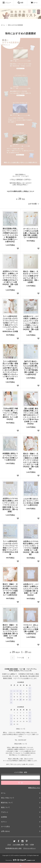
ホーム (3, 25)
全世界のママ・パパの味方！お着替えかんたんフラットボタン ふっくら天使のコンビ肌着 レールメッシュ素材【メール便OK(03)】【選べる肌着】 (31, 324)
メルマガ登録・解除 (18, 845)
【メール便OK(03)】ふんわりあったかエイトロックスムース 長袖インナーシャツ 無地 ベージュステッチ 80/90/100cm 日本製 (10, 548)
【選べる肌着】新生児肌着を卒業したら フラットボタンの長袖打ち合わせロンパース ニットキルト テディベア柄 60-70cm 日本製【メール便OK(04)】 (31, 416)
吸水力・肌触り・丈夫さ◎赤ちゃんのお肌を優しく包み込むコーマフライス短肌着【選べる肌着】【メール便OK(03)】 (10, 590)
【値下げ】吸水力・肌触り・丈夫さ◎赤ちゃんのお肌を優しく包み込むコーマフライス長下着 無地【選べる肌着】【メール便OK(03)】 (31, 368)
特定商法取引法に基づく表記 (13, 848)
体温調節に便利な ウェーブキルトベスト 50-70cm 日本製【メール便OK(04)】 (10, 457)
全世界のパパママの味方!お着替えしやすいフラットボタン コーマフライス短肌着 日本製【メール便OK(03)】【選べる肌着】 (31, 548)
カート (34, 3)
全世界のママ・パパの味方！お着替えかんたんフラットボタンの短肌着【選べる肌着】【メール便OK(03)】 (31, 590)
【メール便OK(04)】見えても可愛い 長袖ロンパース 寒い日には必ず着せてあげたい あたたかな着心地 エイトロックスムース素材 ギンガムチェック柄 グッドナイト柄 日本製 (10, 370)
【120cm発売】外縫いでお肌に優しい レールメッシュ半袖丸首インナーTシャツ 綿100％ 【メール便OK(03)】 (10, 414)
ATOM (32, 845)
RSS (27, 845)
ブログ (9, 845)
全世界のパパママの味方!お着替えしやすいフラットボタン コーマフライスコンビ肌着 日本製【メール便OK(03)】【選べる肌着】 (10, 505)
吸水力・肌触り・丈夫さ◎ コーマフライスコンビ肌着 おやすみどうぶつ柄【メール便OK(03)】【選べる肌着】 (31, 277)
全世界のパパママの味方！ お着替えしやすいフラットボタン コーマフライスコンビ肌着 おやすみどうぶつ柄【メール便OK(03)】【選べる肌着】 (10, 279)
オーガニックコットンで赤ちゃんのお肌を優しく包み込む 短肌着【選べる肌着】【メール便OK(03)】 (31, 233)
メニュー (7, 3)
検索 (20, 3)
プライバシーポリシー (29, 848)
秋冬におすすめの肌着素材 (15, 25)
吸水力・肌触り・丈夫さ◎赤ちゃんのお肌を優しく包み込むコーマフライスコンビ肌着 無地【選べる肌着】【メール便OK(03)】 (10, 631)
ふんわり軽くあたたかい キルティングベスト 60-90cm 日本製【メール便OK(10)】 (31, 502)
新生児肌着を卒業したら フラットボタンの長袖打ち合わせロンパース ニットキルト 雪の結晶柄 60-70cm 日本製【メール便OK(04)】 (10, 235)
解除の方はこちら (34, 788)
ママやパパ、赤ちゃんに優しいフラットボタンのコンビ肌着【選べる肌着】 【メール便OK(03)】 (31, 629)
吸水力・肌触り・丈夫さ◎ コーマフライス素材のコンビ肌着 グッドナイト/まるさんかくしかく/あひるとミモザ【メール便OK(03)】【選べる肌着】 (31, 461)
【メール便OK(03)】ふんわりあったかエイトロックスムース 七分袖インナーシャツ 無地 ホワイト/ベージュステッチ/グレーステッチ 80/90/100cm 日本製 (10, 324)
